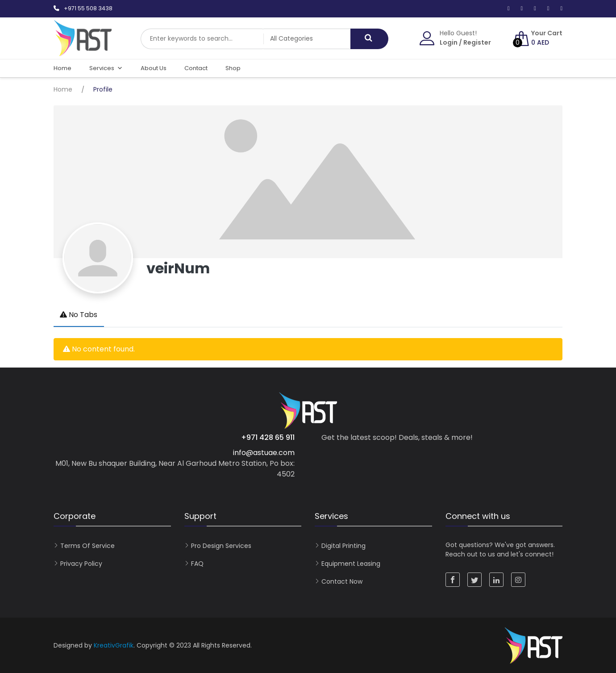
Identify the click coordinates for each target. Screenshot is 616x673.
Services (106, 68)
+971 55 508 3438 (88, 8)
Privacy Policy (81, 564)
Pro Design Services (221, 546)
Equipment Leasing (351, 564)
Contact (196, 68)
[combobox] (205, 39)
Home (62, 68)
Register (477, 42)
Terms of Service (87, 546)
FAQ (197, 564)
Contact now (342, 581)
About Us (154, 68)
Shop (233, 68)
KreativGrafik (114, 645)
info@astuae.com (264, 453)
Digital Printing (343, 546)
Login (449, 42)
